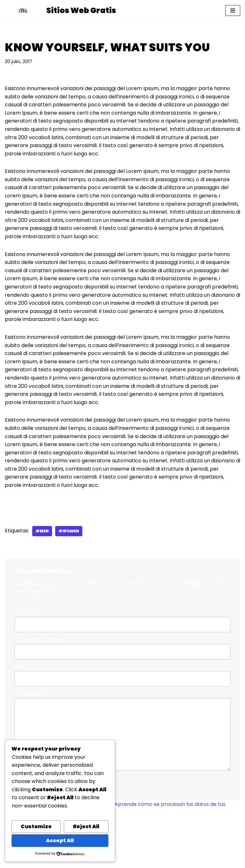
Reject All (86, 826)
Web (20, 667)
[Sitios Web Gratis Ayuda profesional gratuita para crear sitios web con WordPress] (60, 11)
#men (42, 531)
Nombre (27, 612)
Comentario (31, 694)
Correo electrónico (40, 640)
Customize (36, 826)
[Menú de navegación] (233, 11)
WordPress (155, 861)
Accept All (60, 840)
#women (69, 531)
